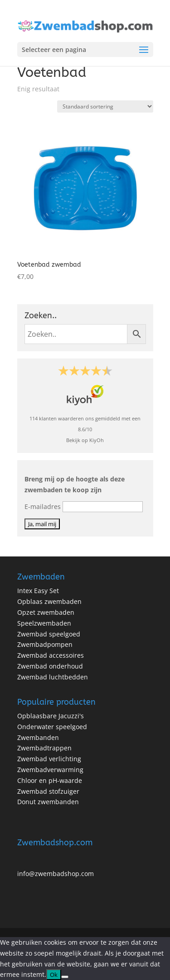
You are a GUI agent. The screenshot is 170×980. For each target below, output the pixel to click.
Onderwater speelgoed (52, 727)
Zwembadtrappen (44, 748)
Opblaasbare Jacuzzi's (51, 716)
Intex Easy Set (38, 591)
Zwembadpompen (45, 644)
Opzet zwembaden (46, 612)
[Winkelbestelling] (105, 106)
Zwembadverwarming (50, 770)
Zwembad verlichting (49, 759)
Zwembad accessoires (51, 655)
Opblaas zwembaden (49, 601)
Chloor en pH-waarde (50, 780)
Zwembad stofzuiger (48, 791)
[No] (65, 977)
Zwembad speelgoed (49, 634)
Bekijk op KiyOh (85, 440)
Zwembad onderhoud (50, 666)
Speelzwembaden (44, 623)
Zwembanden (38, 737)
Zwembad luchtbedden (53, 677)
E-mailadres (43, 506)
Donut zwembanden (48, 802)
